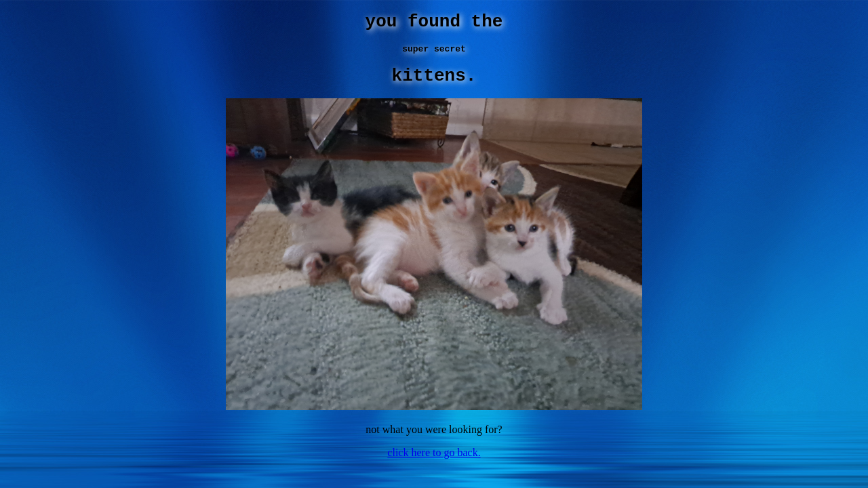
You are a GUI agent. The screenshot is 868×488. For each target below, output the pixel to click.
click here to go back (432, 463)
